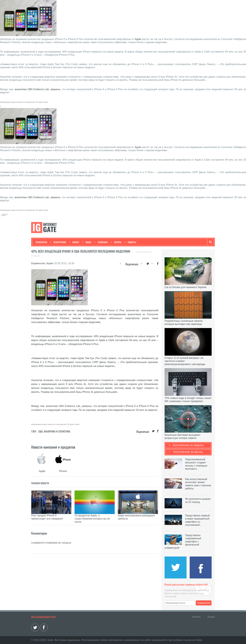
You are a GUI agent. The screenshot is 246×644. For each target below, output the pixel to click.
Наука (87, 242)
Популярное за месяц (188, 452)
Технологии (41, 242)
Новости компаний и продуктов (53, 447)
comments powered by (51, 535)
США (40, 431)
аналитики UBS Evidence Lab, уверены (37, 89)
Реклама (211, 617)
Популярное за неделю (188, 445)
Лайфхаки (101, 242)
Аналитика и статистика (57, 431)
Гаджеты (130, 242)
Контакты (196, 617)
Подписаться (204, 603)
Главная (35, 256)
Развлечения (58, 242)
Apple (138, 39)
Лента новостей (144, 252)
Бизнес (74, 242)
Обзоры (116, 242)
